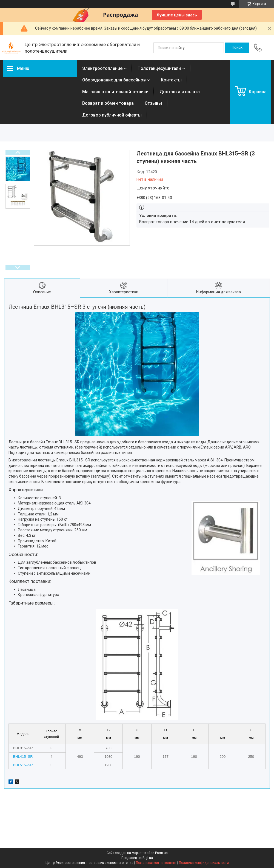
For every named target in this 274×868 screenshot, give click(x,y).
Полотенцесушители (159, 68)
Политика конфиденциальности (204, 863)
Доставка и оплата (180, 92)
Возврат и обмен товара (108, 103)
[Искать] (237, 48)
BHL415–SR (23, 757)
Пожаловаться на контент (156, 863)
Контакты (171, 80)
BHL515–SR (23, 765)
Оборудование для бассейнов (114, 80)
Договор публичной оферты (112, 115)
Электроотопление (102, 68)
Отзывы (153, 103)
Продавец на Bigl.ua (137, 858)
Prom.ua (161, 853)
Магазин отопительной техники (115, 92)
